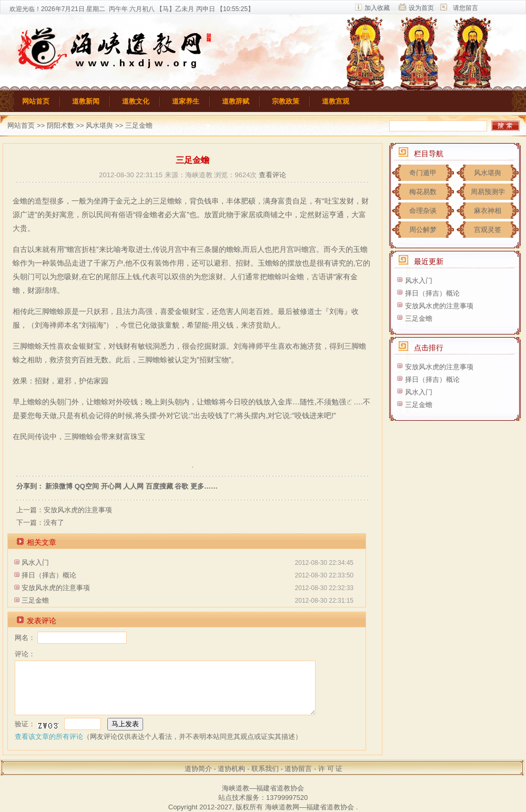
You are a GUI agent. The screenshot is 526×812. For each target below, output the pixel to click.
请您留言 (466, 8)
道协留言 (298, 769)
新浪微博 (59, 486)
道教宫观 (336, 101)
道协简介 (198, 769)
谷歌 (181, 486)
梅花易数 (423, 192)
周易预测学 (488, 192)
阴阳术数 (62, 125)
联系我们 (265, 769)
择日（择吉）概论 (49, 575)
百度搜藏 (159, 486)
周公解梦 (423, 230)
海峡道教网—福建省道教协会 (310, 807)
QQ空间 (87, 486)
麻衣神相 (488, 211)
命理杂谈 (423, 211)
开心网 (111, 486)
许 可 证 (330, 769)
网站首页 (36, 101)
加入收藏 (377, 8)
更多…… (204, 486)
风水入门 (35, 562)
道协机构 (231, 769)
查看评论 (272, 175)
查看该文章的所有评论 (49, 737)
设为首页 (421, 8)
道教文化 (136, 101)
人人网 (133, 486)
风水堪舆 (99, 125)
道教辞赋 (236, 101)
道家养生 (186, 101)
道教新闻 (86, 101)
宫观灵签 (488, 230)
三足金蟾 (35, 600)
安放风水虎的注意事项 (56, 588)
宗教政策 (286, 101)
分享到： (30, 486)
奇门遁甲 (423, 173)
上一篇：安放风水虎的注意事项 (64, 510)
